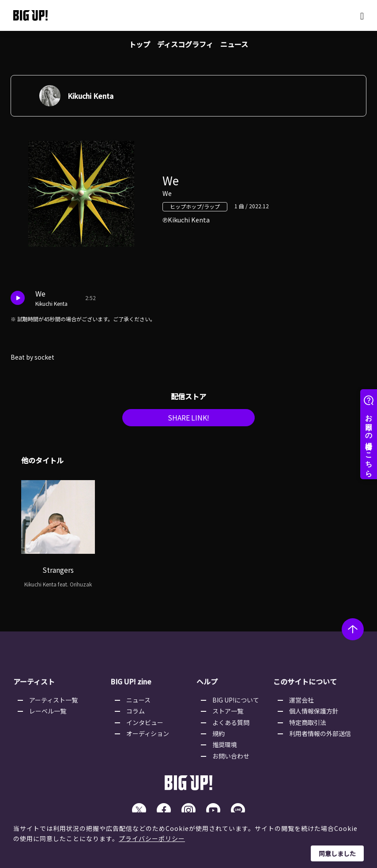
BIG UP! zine (132, 685)
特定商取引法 (308, 725)
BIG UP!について (236, 703)
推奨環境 (225, 748)
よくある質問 (231, 725)
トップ (139, 44)
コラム (136, 714)
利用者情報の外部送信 (320, 736)
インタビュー (145, 725)
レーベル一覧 (48, 714)
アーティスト (34, 685)
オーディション (148, 736)
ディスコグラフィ (185, 44)
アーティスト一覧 (53, 703)
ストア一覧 (228, 714)
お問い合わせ (231, 759)
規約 (219, 736)
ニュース (234, 44)
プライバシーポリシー (152, 838)
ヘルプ (207, 685)
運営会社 (302, 703)
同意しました (337, 853)
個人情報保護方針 (314, 714)
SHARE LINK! (188, 421)
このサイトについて (305, 685)
